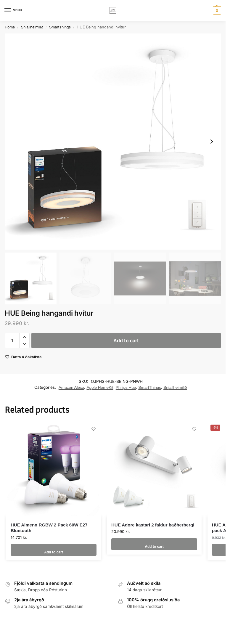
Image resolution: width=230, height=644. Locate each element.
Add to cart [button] (53, 550)
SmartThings (60, 27)
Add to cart (126, 341)
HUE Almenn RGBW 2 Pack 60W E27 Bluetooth (49, 528)
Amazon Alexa (71, 387)
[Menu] (13, 10)
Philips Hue (126, 387)
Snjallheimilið (32, 27)
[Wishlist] (92, 431)
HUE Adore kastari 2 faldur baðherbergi (153, 525)
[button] (216, 10)
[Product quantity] (12, 341)
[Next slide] (212, 142)
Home (10, 27)
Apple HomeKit (100, 387)
